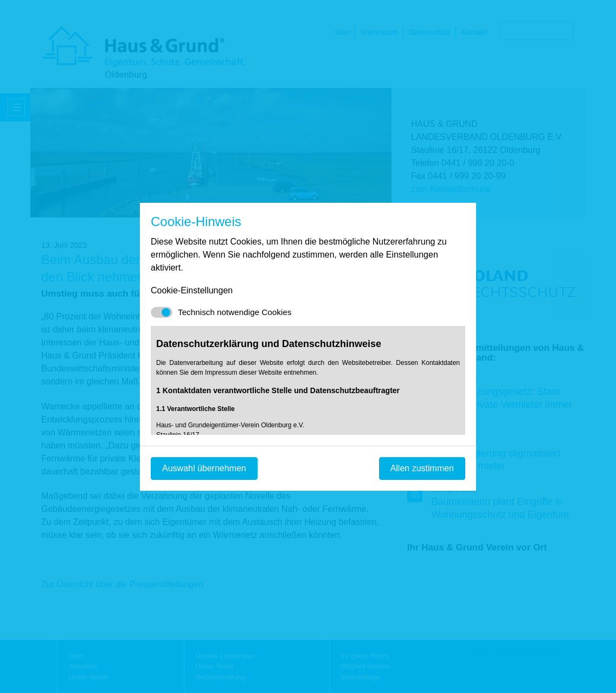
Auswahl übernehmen (204, 468)
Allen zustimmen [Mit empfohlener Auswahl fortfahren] (422, 468)
